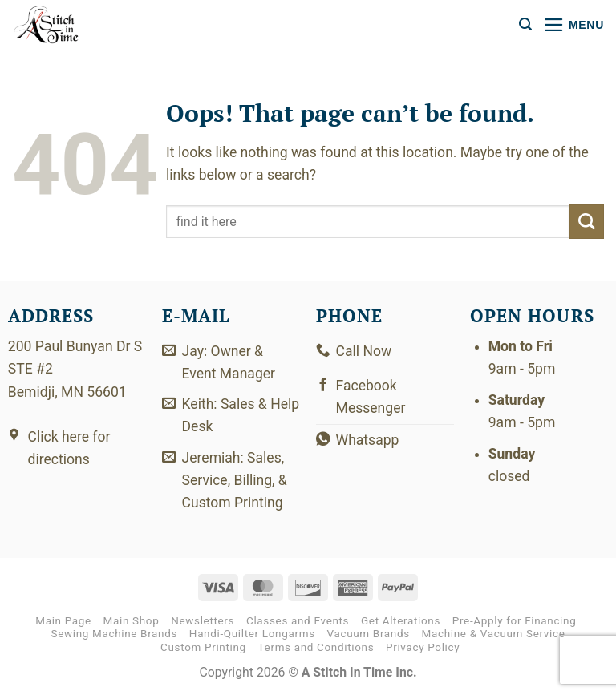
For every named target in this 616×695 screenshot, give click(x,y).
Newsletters (203, 622)
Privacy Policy (423, 647)
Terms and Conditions (316, 647)
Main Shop (132, 622)
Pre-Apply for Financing (515, 622)
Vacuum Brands (369, 634)
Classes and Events (298, 622)
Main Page (63, 622)
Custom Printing (203, 647)
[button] (525, 24)
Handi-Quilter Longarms (252, 634)
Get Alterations (401, 622)
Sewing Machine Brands (114, 634)
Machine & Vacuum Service (494, 634)
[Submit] (587, 222)
